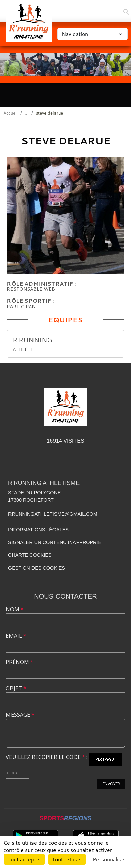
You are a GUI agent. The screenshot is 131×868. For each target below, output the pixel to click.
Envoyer (111, 784)
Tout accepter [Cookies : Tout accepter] (24, 859)
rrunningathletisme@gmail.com (53, 514)
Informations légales (38, 530)
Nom (15, 609)
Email (16, 636)
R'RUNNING (32, 340)
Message (20, 715)
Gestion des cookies (37, 568)
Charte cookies (30, 555)
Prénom (20, 662)
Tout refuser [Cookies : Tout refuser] (67, 859)
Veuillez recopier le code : (47, 757)
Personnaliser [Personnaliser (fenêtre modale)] (110, 859)
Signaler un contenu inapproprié (55, 542)
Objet (16, 688)
